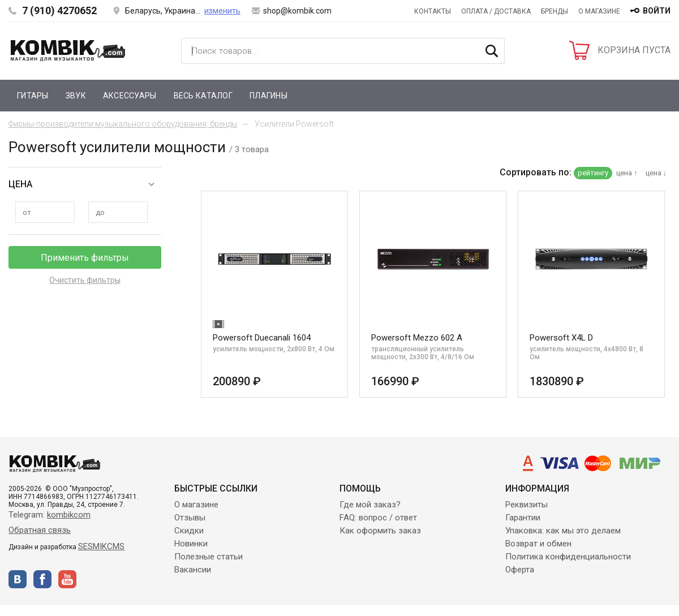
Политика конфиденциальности (568, 557)
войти (657, 11)
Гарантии (523, 518)
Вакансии (193, 570)
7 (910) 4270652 (59, 10)
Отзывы (190, 518)
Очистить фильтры (85, 280)
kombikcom (69, 515)
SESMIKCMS (101, 546)
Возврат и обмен (538, 544)
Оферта (520, 570)
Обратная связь (40, 530)
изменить (222, 11)
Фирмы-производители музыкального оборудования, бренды (123, 124)
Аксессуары (130, 96)
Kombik (68, 50)
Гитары (33, 96)
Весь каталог (203, 96)
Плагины (268, 96)
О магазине (599, 11)
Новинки (191, 544)
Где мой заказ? (370, 505)
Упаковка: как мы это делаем (563, 531)
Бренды (555, 11)
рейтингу (593, 173)
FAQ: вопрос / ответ (378, 518)
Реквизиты (527, 505)
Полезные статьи (209, 557)
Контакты (433, 11)
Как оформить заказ (380, 531)
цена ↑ (627, 173)
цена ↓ (656, 173)
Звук (76, 96)
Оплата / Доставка (496, 11)
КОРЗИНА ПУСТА (634, 50)
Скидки (189, 531)
